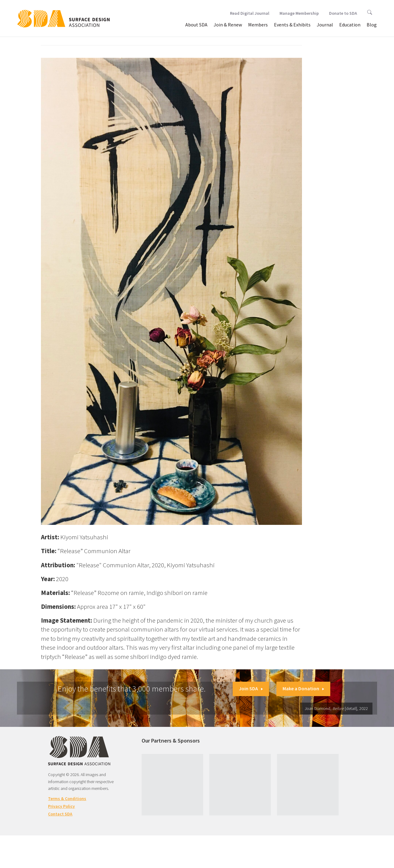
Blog (372, 25)
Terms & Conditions (67, 799)
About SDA (196, 25)
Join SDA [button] (251, 688)
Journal (325, 25)
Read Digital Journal (250, 13)
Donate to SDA (343, 13)
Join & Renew (228, 25)
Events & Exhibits (292, 25)
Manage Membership (299, 13)
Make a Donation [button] (303, 688)
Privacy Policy (61, 806)
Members (258, 25)
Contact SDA (60, 814)
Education (350, 25)
